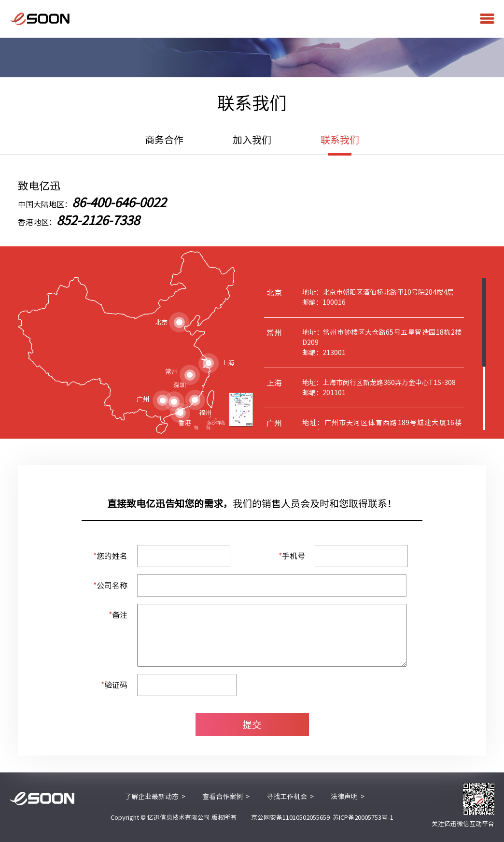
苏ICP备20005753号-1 (363, 818)
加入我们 (252, 140)
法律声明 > (348, 797)
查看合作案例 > (226, 797)
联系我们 (340, 144)
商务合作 (164, 140)
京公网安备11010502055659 (290, 818)
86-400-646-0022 (119, 202)
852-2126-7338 (98, 220)
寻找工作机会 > (290, 797)
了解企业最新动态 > (155, 797)
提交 (252, 725)
